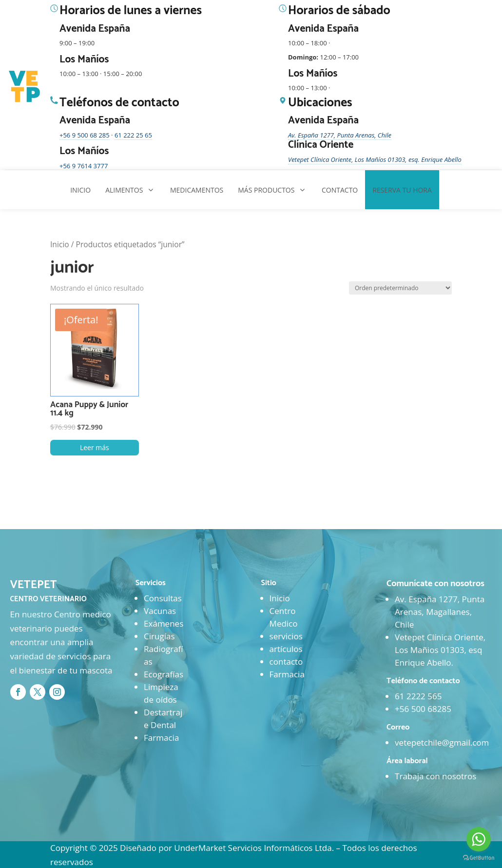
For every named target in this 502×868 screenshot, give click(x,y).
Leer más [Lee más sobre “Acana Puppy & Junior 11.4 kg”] (95, 447)
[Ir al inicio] (25, 87)
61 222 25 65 (133, 135)
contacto (286, 661)
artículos (286, 649)
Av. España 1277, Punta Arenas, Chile (340, 135)
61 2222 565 (418, 696)
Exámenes (164, 623)
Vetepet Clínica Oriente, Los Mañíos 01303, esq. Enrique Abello (375, 159)
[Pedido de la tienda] (400, 288)
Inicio (60, 244)
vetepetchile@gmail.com (442, 742)
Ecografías (164, 674)
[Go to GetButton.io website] (479, 858)
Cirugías (159, 636)
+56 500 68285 (423, 709)
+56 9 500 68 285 (85, 135)
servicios (286, 636)
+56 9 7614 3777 (84, 166)
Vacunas (160, 611)
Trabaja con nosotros (435, 776)
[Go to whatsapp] (479, 839)
